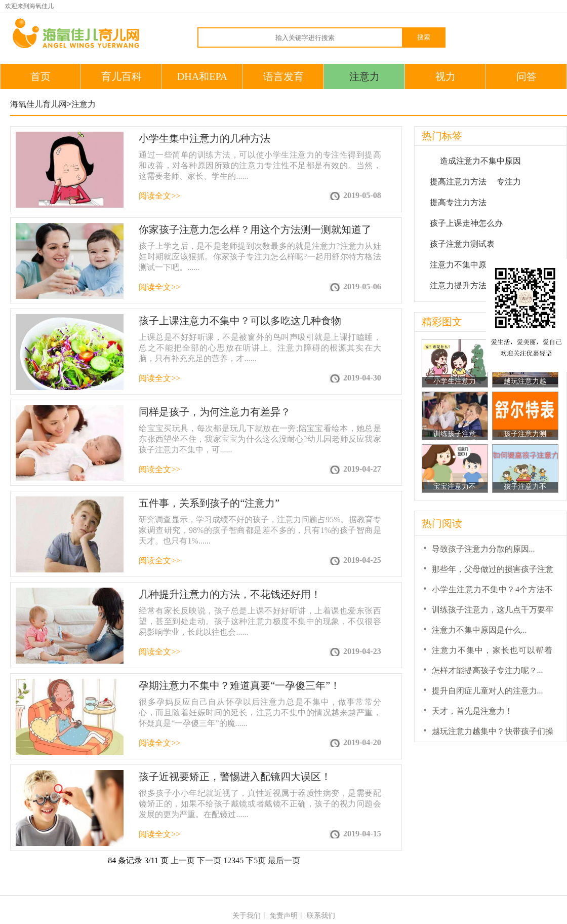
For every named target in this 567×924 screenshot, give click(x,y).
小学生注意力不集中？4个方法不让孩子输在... (455, 382)
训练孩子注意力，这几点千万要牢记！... (455, 435)
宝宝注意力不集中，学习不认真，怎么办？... (455, 488)
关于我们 (247, 916)
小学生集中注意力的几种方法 (205, 138)
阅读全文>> (159, 196)
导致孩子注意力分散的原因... (483, 549)
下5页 (256, 860)
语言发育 (283, 76)
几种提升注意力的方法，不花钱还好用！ (230, 594)
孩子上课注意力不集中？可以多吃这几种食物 (240, 321)
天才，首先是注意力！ (472, 711)
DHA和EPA (202, 76)
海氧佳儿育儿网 (38, 104)
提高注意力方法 (458, 182)
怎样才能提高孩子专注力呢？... (488, 670)
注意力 (364, 76)
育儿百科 (121, 76)
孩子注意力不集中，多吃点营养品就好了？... (525, 488)
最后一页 (284, 860)
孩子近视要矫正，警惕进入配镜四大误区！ (235, 777)
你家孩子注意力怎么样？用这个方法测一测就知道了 (255, 229)
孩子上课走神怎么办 (466, 223)
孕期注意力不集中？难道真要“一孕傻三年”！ (239, 685)
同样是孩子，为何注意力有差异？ (215, 412)
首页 (40, 76)
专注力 (509, 182)
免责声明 (283, 916)
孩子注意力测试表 (462, 244)
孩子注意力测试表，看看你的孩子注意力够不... (525, 435)
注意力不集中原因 (462, 265)
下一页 (209, 860)
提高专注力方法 (458, 202)
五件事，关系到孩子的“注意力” (209, 503)
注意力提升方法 (458, 285)
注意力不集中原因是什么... (479, 630)
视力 (445, 76)
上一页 (183, 860)
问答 (526, 76)
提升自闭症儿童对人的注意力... (488, 691)
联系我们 (321, 916)
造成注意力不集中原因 (480, 161)
